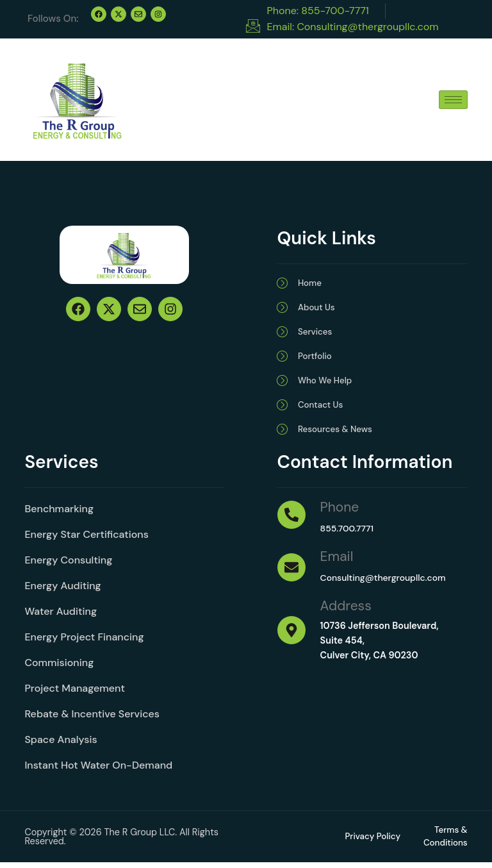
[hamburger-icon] (453, 100)
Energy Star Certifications (86, 539)
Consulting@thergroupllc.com (385, 582)
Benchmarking (59, 513)
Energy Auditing (62, 590)
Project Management (75, 693)
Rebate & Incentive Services (92, 718)
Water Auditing (61, 616)
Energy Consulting (68, 564)
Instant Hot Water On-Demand (98, 770)
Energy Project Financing (84, 641)
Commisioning (59, 667)
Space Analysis (61, 744)
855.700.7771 (348, 533)
